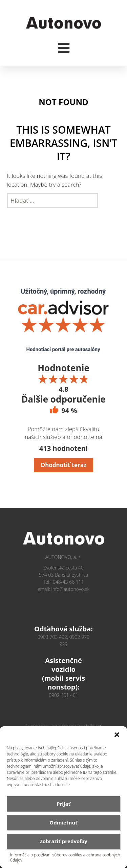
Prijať (63, 804)
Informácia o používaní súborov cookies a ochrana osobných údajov (65, 858)
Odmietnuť (63, 822)
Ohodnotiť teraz (64, 465)
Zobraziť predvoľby (63, 841)
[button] (117, 735)
